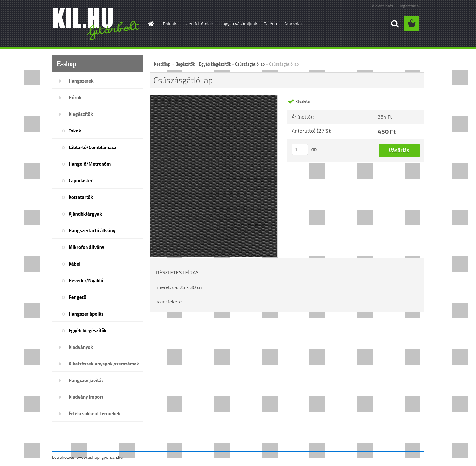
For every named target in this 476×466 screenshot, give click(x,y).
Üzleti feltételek (198, 24)
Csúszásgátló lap (250, 64)
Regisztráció (409, 6)
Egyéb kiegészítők (87, 330)
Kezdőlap (162, 64)
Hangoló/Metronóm (90, 164)
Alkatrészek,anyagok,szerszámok (104, 364)
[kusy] (300, 149)
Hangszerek (81, 81)
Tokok (75, 131)
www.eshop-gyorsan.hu (100, 457)
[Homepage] (151, 24)
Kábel (74, 264)
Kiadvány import (86, 397)
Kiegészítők (81, 114)
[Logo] (97, 24)
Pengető (77, 297)
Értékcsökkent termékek (94, 414)
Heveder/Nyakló (86, 280)
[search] (395, 24)
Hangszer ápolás (86, 314)
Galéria (270, 24)
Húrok (75, 97)
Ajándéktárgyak (85, 214)
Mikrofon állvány (86, 247)
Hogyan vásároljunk (238, 24)
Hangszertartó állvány (92, 231)
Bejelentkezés (382, 6)
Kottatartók (81, 197)
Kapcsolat (293, 24)
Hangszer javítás (86, 380)
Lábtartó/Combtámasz (92, 147)
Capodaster (81, 181)
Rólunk (170, 24)
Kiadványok (81, 347)
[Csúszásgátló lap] (214, 98)
